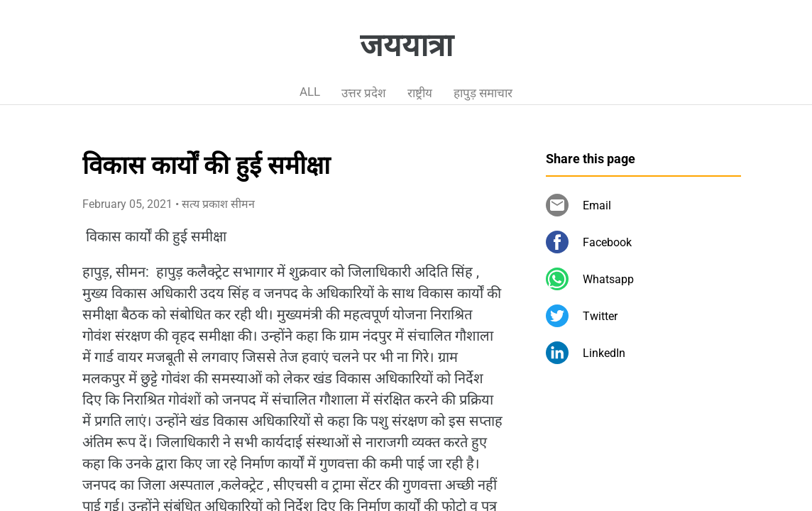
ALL (310, 92)
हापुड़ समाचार (483, 93)
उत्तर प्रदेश (364, 93)
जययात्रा (406, 45)
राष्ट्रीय (420, 93)
